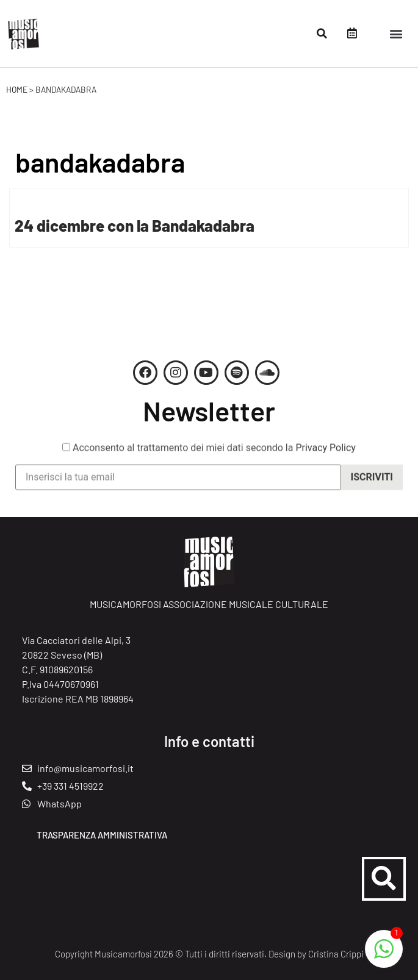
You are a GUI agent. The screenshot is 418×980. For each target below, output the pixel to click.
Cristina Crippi (336, 954)
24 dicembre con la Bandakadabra (135, 225)
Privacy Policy (326, 455)
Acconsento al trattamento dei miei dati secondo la (209, 455)
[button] (322, 34)
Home (17, 89)
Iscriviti (372, 484)
